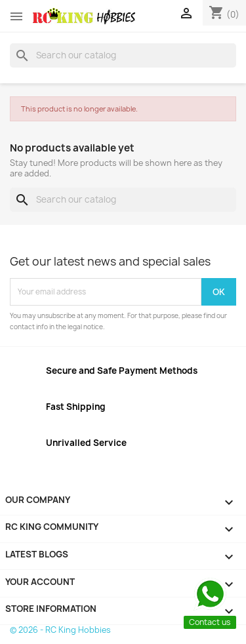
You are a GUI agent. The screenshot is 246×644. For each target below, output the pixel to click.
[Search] (123, 55)
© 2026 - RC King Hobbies (60, 630)
